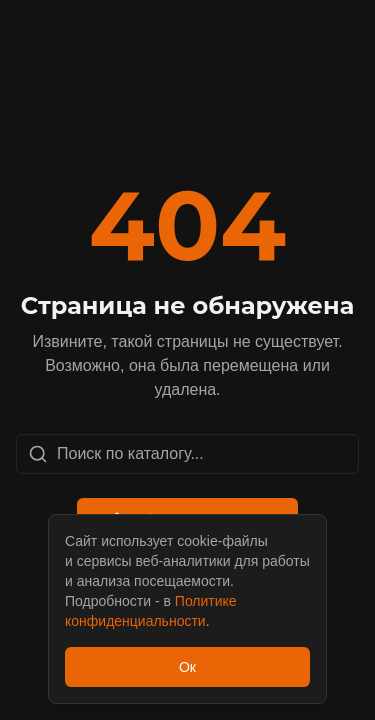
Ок (187, 667)
